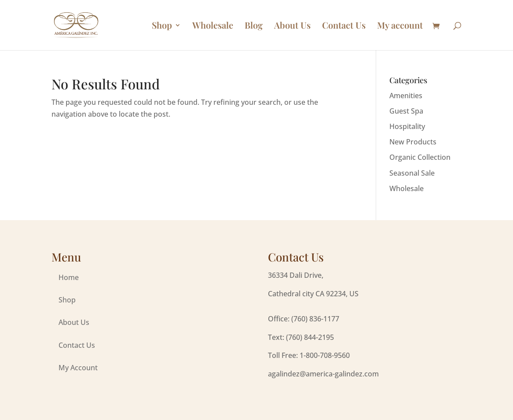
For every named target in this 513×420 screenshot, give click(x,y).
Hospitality (407, 126)
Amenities (406, 96)
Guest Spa (406, 111)
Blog (254, 26)
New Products (413, 142)
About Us (292, 26)
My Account (78, 368)
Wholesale (213, 26)
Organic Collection (420, 157)
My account (400, 26)
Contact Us (344, 26)
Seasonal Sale (412, 173)
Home (69, 277)
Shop (162, 26)
